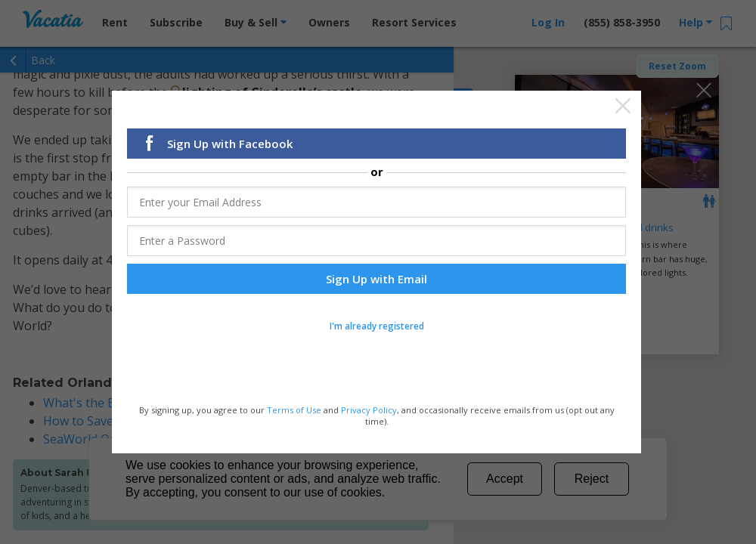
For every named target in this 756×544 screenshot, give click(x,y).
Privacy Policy (369, 409)
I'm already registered (377, 326)
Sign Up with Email (376, 279)
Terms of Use (294, 409)
